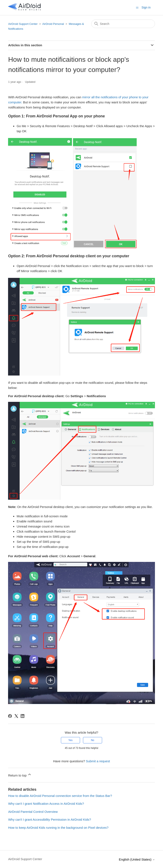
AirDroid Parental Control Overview (33, 812)
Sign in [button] (146, 7)
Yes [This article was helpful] (70, 740)
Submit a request (98, 761)
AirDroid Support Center (23, 24)
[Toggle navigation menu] (137, 7)
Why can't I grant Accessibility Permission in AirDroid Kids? (50, 819)
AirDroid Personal (53, 24)
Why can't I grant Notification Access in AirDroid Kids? (46, 804)
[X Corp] (16, 716)
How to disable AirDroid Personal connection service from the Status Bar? (60, 796)
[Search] (123, 24)
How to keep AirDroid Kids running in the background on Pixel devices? (58, 828)
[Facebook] (10, 716)
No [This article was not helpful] (92, 740)
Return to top (20, 775)
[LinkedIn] (22, 716)
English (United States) (137, 859)
